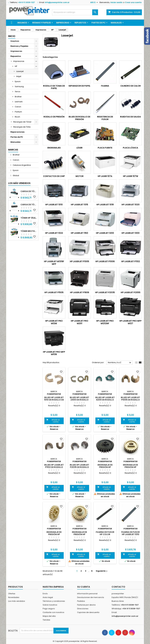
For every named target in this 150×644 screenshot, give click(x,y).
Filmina (105, 86)
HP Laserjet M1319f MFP (54, 263)
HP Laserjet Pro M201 (80, 322)
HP (16, 66)
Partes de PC (98, 23)
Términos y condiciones (54, 601)
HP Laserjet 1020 (131, 205)
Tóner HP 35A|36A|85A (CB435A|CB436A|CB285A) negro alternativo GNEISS (29, 218)
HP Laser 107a (105, 176)
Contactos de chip (54, 176)
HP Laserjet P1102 (131, 261)
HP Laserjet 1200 (105, 233)
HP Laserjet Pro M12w (54, 322)
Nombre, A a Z (120, 363)
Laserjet (20, 71)
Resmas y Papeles (42, 23)
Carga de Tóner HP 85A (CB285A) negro (29, 205)
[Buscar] (75, 12)
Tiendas (46, 620)
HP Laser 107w (131, 176)
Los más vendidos (19, 183)
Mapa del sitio (49, 616)
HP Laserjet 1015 (79, 205)
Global (16, 175)
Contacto (118, 587)
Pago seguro (49, 609)
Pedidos (81, 601)
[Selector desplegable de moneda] (94, 2)
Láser (79, 148)
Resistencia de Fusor (105, 118)
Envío (45, 594)
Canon (18, 107)
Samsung (19, 86)
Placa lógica (130, 148)
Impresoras (63, 23)
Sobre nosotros (50, 605)
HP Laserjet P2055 (131, 292)
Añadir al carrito (53, 421)
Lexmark (19, 102)
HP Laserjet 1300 (131, 233)
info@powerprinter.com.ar (57, 2)
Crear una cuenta (133, 2)
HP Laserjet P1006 (105, 261)
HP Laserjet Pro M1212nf (105, 322)
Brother (18, 97)
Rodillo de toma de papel (54, 87)
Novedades (14, 597)
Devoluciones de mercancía (91, 597)
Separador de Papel (79, 86)
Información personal (87, 594)
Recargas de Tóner (22, 122)
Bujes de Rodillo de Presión (79, 118)
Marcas (13, 150)
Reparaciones (17, 132)
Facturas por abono (86, 605)
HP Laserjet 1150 (79, 233)
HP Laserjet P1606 (80, 292)
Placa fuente (105, 148)
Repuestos (80, 23)
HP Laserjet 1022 (54, 233)
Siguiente (102, 571)
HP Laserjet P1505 (54, 292)
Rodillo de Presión (54, 117)
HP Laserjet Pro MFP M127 (130, 322)
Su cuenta (84, 587)
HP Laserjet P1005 (79, 261)
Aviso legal (48, 597)
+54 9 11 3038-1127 (26, 2)
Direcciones (83, 609)
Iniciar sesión (116, 2)
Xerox (17, 92)
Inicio (12, 36)
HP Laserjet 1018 (105, 205)
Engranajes (54, 148)
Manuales (116, 23)
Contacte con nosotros (53, 612)
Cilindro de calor (131, 86)
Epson (18, 81)
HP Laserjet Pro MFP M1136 (54, 353)
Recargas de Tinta (22, 127)
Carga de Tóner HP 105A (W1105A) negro (29, 191)
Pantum (18, 112)
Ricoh (17, 117)
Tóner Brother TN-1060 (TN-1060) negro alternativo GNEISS (29, 231)
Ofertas (12, 594)
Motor (80, 176)
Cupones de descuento (88, 612)
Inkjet (19, 76)
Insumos (22, 23)
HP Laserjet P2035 (105, 292)
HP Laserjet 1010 (54, 205)
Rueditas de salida (130, 117)
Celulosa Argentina (22, 165)
